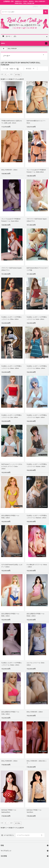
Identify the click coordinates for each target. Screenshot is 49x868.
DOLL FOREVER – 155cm (9, 761)
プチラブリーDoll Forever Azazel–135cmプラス (12, 269)
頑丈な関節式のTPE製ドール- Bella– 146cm (10, 615)
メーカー (7, 56)
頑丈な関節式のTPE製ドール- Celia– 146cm (10, 713)
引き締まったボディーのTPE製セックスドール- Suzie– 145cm (37, 318)
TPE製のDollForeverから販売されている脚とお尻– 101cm (12, 122)
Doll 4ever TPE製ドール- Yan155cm (34, 811)
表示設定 (29, 69)
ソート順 (5, 69)
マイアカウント (6, 851)
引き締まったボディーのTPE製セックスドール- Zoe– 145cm (11, 416)
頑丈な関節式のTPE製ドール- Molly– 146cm (10, 517)
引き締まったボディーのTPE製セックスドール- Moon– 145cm (11, 367)
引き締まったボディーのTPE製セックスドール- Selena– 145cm (37, 367)
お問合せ (35, 6)
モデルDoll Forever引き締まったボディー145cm (12, 566)
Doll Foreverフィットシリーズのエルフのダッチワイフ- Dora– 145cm (12, 466)
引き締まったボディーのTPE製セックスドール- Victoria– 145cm (37, 465)
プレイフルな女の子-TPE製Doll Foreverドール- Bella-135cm (36, 171)
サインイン (43, 6)
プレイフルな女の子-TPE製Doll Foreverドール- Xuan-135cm (11, 220)
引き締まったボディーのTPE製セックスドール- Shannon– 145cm (37, 517)
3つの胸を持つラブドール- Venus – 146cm (37, 566)
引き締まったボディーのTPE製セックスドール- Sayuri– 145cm (37, 416)
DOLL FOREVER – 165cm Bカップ (37, 762)
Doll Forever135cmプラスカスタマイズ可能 (37, 269)
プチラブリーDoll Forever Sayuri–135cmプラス (37, 220)
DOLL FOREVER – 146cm (35, 712)
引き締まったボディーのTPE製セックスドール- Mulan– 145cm (11, 664)
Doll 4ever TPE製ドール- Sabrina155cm (9, 811)
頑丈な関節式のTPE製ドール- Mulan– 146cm (36, 615)
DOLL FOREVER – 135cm (9, 170)
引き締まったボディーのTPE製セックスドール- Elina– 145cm (11, 318)
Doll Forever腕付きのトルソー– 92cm (36, 122)
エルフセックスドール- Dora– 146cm (36, 664)
